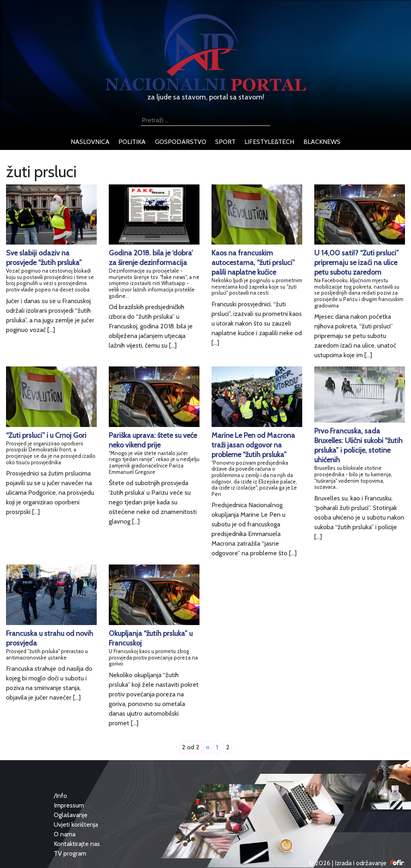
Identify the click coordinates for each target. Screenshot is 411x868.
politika (132, 142)
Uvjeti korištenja (76, 824)
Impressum (69, 805)
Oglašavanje (71, 815)
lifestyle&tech (269, 142)
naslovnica (90, 142)
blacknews (322, 142)
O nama (65, 834)
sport (225, 142)
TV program (70, 853)
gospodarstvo (181, 142)
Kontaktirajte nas (77, 844)
